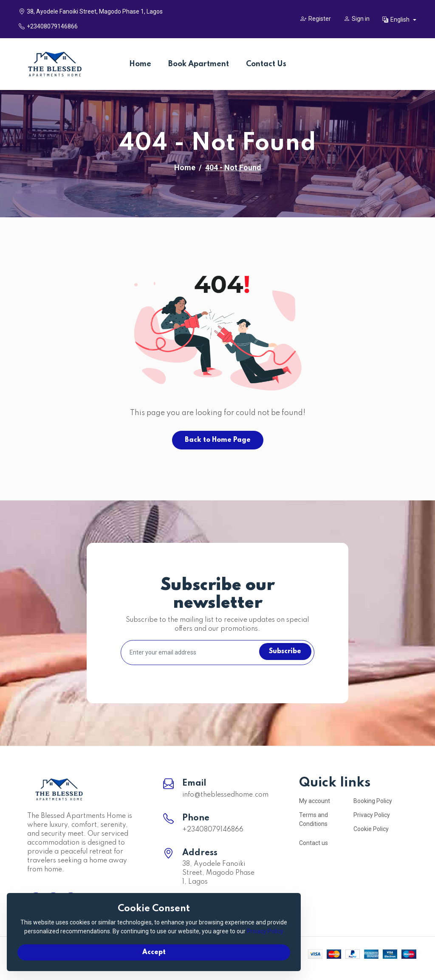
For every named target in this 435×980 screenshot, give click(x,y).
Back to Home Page (218, 440)
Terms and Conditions (314, 819)
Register (316, 19)
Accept (98, 949)
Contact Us (266, 64)
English (397, 20)
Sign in (357, 19)
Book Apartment (199, 64)
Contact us (314, 843)
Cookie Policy (371, 829)
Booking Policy (373, 801)
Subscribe (282, 652)
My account (315, 801)
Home (140, 64)
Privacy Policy (372, 815)
